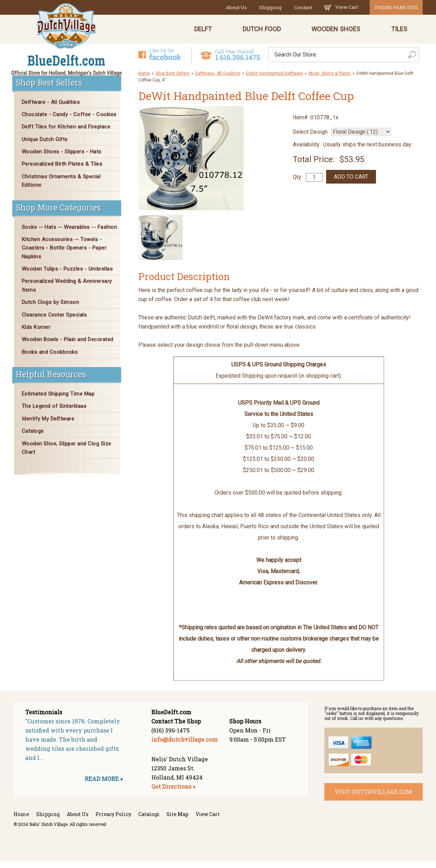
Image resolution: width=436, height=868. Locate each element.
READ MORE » (104, 785)
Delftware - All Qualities (218, 80)
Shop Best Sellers (173, 80)
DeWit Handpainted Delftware (275, 80)
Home (144, 80)
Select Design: (311, 138)
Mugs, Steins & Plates (330, 80)
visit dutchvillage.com (373, 798)
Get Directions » (173, 793)
